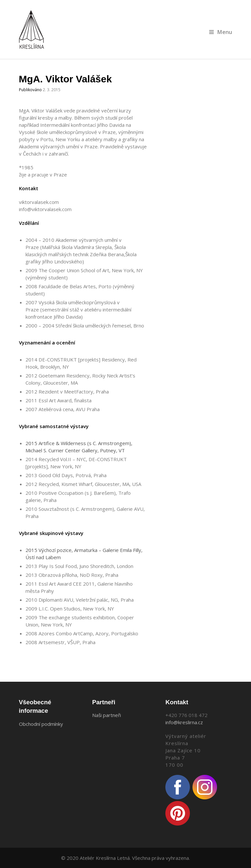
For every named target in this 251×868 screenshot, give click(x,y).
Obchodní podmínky (41, 724)
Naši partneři (107, 715)
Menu (221, 32)
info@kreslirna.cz (184, 722)
